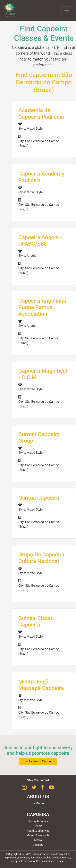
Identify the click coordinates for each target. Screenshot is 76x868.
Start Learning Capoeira (38, 761)
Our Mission (38, 803)
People (38, 826)
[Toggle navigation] (67, 10)
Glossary (38, 845)
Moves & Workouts (38, 835)
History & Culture (38, 821)
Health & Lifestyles (38, 831)
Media (38, 840)
